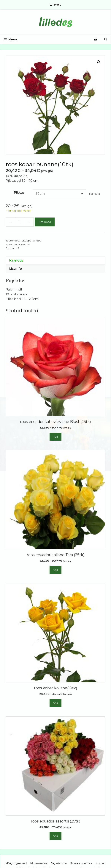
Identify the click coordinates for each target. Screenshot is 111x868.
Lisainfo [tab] (16, 269)
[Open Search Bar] (106, 39)
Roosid (26, 244)
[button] (99, 62)
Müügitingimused (16, 863)
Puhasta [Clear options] (94, 194)
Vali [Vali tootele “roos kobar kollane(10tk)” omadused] (55, 703)
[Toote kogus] (20, 222)
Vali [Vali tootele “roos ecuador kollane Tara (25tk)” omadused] (55, 570)
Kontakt (101, 863)
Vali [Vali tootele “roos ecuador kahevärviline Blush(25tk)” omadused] (55, 437)
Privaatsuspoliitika (81, 863)
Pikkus (19, 192)
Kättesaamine (39, 863)
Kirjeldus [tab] (16, 260)
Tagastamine (59, 863)
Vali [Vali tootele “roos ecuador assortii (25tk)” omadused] (55, 836)
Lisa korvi (45, 222)
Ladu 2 (15, 248)
